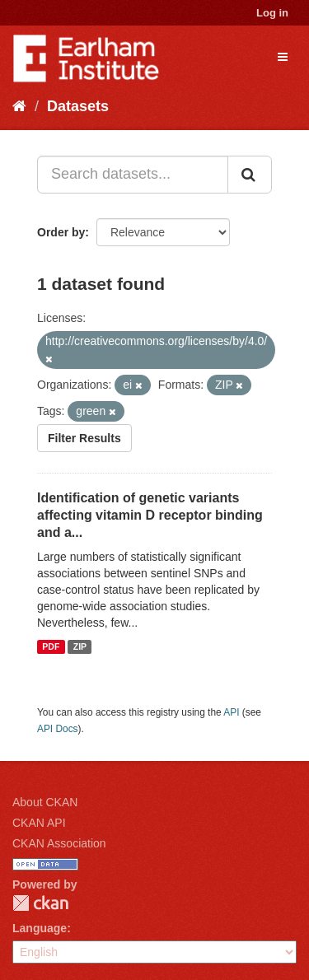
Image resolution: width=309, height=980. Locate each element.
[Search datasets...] (133, 175)
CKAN (40, 903)
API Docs (58, 729)
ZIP (80, 646)
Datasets (78, 106)
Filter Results (84, 438)
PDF (51, 646)
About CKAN (45, 802)
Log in (272, 13)
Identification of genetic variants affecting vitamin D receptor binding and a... (150, 515)
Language (40, 928)
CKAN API (39, 823)
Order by (61, 232)
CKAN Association (59, 843)
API (231, 712)
